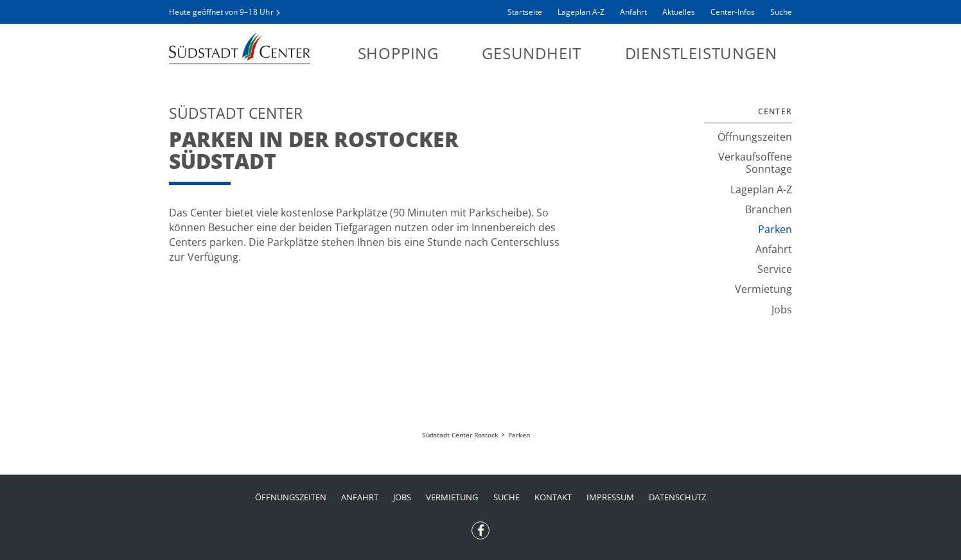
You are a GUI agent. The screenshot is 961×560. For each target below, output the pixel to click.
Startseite (525, 12)
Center (775, 111)
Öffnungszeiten (755, 137)
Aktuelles (679, 12)
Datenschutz (677, 497)
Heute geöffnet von (221, 12)
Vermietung (763, 289)
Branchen (769, 209)
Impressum (610, 497)
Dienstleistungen (701, 53)
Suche (781, 12)
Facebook (480, 527)
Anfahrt (633, 12)
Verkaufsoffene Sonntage (755, 163)
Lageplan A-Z (581, 12)
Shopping (398, 53)
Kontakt (553, 497)
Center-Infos (733, 12)
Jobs (782, 310)
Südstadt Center (240, 48)
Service (775, 269)
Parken (775, 229)
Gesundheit (532, 53)
